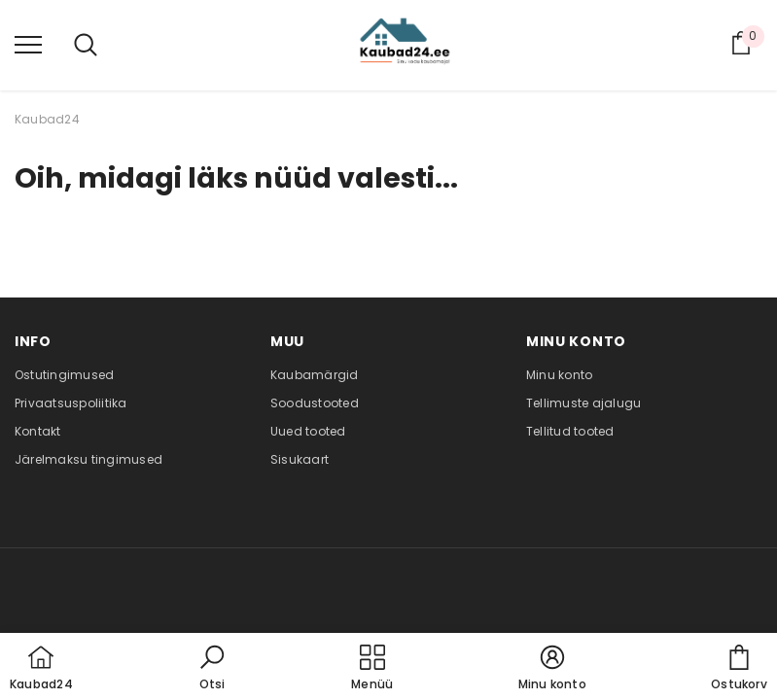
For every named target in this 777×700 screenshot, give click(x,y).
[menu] (28, 44)
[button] (212, 669)
